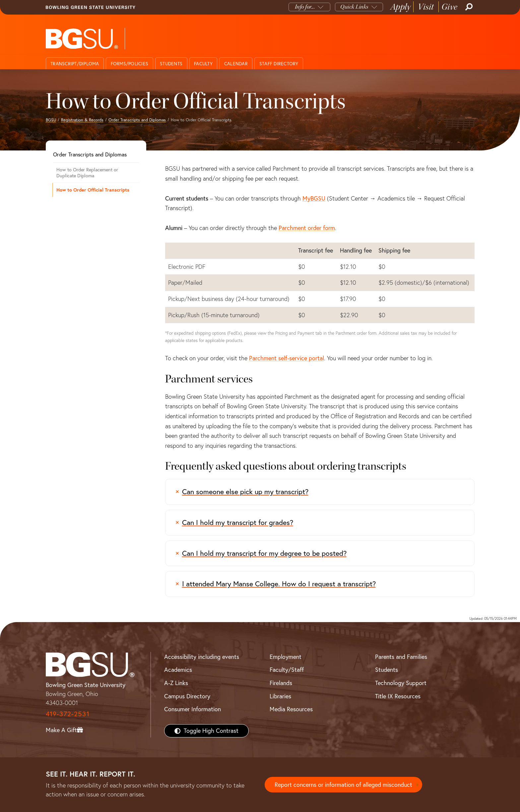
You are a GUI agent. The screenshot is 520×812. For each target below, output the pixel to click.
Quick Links (354, 7)
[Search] (468, 7)
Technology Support (401, 683)
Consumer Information (193, 709)
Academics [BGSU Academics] (178, 670)
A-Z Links (176, 683)
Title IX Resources (398, 696)
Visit (426, 7)
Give (450, 7)
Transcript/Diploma (75, 64)
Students (171, 64)
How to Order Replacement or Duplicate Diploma (87, 173)
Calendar (236, 64)
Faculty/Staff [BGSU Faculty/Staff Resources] (287, 670)
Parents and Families (401, 657)
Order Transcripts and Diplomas (137, 120)
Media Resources (291, 709)
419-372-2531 (68, 714)
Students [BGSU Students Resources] (387, 670)
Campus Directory (187, 696)
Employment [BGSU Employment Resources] (286, 657)
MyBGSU (314, 198)
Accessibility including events (202, 657)
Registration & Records (82, 120)
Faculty (203, 64)
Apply (401, 7)
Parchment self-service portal (287, 358)
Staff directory (279, 64)
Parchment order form (307, 228)
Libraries (280, 696)
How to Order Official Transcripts (93, 190)
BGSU (51, 120)
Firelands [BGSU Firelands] (281, 683)
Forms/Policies (130, 64)
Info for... (305, 7)
